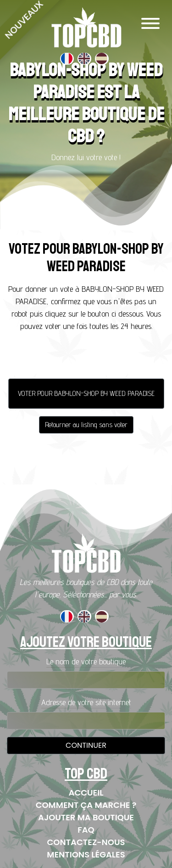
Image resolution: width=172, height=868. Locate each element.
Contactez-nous (86, 842)
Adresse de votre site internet (86, 702)
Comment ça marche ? (86, 805)
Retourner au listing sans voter (86, 425)
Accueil (86, 793)
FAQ (86, 830)
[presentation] (86, 357)
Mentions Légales (86, 854)
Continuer (86, 745)
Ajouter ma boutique (86, 817)
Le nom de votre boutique (86, 661)
